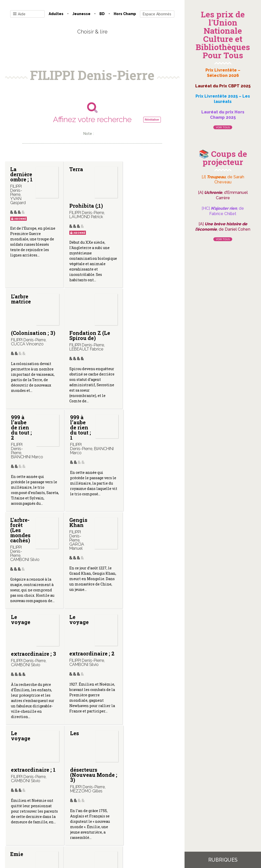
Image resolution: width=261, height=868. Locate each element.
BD (102, 14)
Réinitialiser (152, 120)
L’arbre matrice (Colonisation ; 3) (149, 187)
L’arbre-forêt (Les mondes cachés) (20, 427)
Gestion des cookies (141, 816)
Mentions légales (104, 816)
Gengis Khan (77, 420)
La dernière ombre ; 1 (33, 187)
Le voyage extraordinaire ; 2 (33, 552)
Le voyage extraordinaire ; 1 (91, 552)
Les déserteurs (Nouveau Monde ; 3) (150, 557)
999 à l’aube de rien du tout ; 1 (137, 307)
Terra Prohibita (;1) (85, 187)
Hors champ (125, 14)
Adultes (56, 14)
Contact (35, 816)
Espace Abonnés (157, 14)
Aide (19, 14)
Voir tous (223, 127)
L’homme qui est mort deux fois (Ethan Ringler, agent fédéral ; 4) (90, 702)
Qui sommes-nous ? (66, 816)
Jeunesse (81, 14)
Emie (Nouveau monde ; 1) (34, 675)
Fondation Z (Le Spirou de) (31, 335)
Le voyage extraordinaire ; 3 (149, 436)
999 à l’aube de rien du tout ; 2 (79, 307)
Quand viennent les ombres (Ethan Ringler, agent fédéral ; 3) (145, 682)
